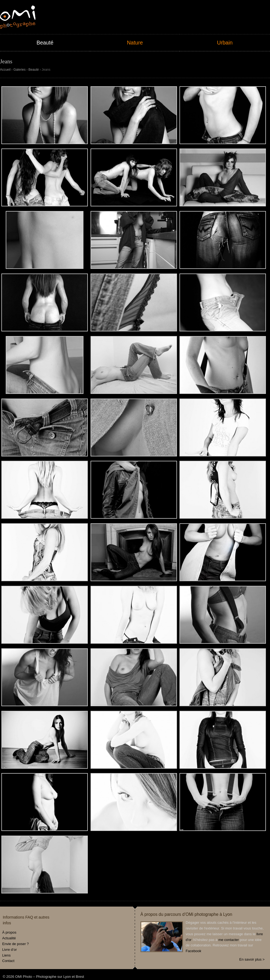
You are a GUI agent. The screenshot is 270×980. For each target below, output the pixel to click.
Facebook (193, 951)
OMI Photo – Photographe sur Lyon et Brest (18, 17)
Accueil (5, 70)
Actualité (9, 938)
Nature (135, 43)
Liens (6, 955)
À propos (9, 932)
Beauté (45, 43)
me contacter (229, 940)
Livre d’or (9, 950)
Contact (8, 961)
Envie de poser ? (16, 944)
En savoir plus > (252, 959)
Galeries (19, 70)
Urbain (225, 43)
